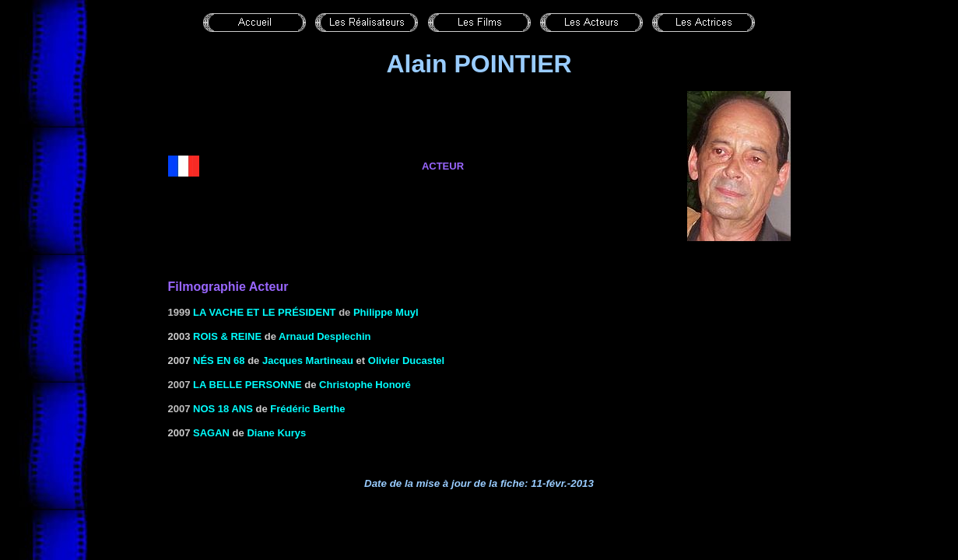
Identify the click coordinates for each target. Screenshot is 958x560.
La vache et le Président (264, 312)
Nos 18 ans (223, 409)
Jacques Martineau (308, 360)
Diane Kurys (276, 433)
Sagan (211, 433)
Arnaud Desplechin (325, 336)
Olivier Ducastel (406, 360)
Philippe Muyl (386, 312)
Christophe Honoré (365, 385)
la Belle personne (247, 385)
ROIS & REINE (227, 336)
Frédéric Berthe (307, 409)
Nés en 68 (219, 360)
